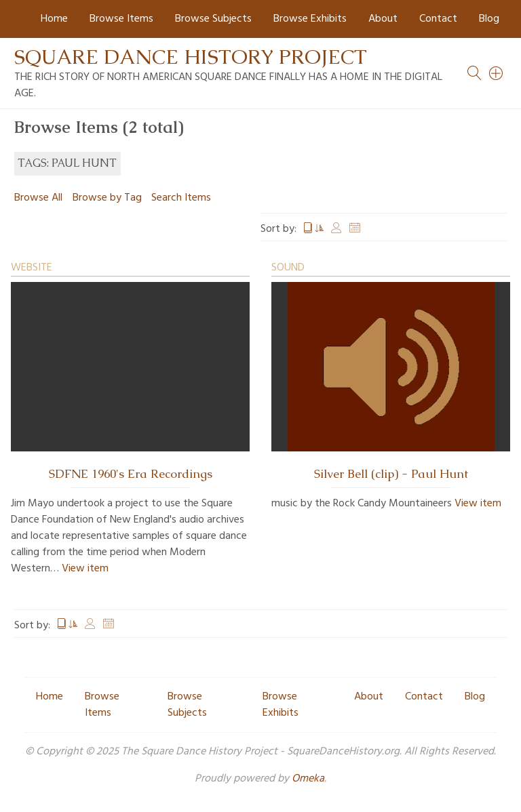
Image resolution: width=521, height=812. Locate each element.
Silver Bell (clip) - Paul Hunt (391, 474)
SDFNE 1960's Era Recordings (131, 474)
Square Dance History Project (191, 57)
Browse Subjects (213, 19)
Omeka (308, 779)
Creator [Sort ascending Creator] (336, 229)
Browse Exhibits (310, 19)
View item (85, 569)
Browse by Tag (107, 198)
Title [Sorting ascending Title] (313, 229)
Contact (438, 19)
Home (54, 19)
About (383, 19)
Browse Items (121, 19)
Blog (489, 19)
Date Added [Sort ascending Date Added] (355, 229)
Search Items (181, 198)
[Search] (497, 73)
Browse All (38, 198)
